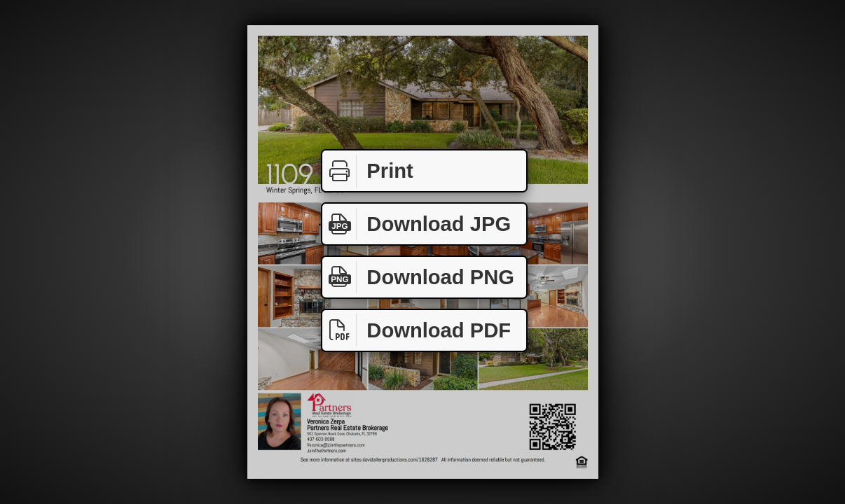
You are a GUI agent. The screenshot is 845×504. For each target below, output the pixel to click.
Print (368, 171)
